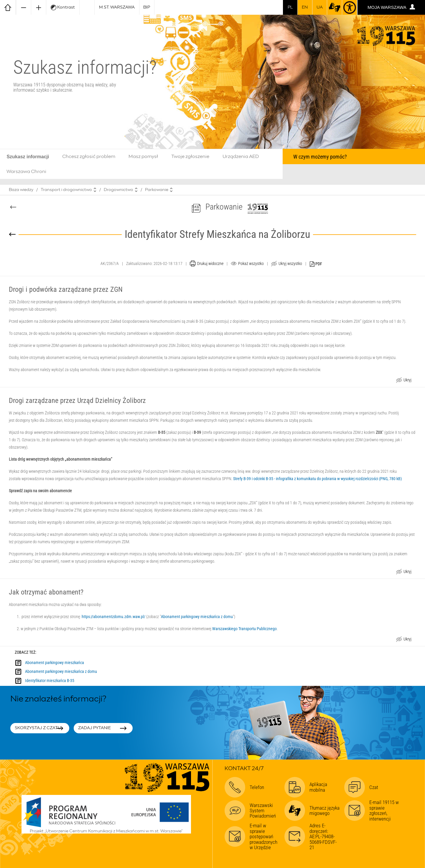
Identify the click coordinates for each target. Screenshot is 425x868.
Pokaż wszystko (251, 263)
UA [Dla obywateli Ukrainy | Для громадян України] (320, 7)
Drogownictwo (118, 190)
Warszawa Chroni (26, 172)
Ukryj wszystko (290, 263)
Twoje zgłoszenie (190, 157)
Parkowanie (157, 190)
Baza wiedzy (21, 190)
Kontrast (63, 8)
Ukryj (407, 381)
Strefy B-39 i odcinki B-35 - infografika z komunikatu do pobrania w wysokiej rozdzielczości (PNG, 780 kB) (317, 479)
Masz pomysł (143, 157)
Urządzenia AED (241, 157)
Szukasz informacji (28, 157)
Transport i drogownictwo (66, 190)
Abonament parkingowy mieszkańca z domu (197, 617)
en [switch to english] (305, 7)
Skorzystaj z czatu (38, 728)
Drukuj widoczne (210, 263)
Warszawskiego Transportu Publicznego (244, 629)
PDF (316, 264)
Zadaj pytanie (94, 728)
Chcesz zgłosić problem (89, 157)
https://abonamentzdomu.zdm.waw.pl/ (113, 617)
